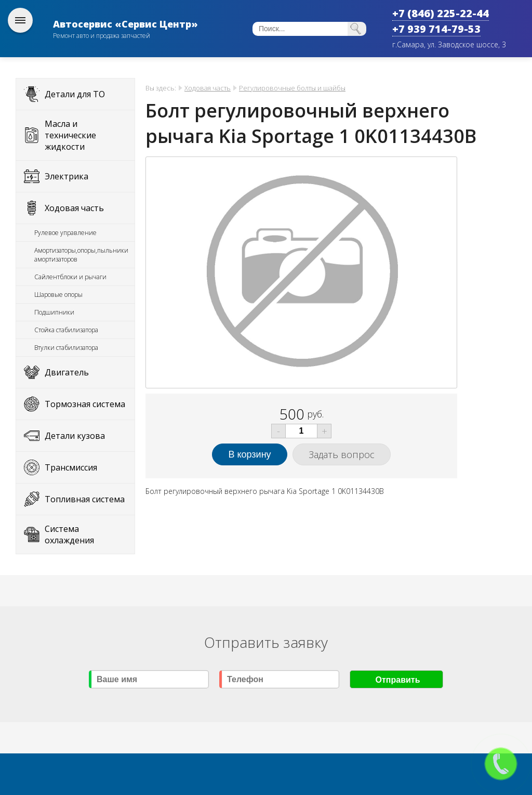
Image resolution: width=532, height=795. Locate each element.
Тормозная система (85, 404)
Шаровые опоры (58, 295)
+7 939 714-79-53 (436, 29)
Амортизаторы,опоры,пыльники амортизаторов (81, 255)
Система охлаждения (69, 535)
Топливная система (85, 499)
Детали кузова (75, 436)
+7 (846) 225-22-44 (441, 13)
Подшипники (54, 312)
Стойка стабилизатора (66, 330)
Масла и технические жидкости (70, 135)
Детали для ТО (75, 94)
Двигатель (67, 372)
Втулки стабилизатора (66, 348)
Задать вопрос (342, 454)
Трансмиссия (71, 467)
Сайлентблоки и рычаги (70, 277)
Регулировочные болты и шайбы (292, 88)
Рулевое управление (65, 233)
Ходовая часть (74, 208)
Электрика (66, 176)
